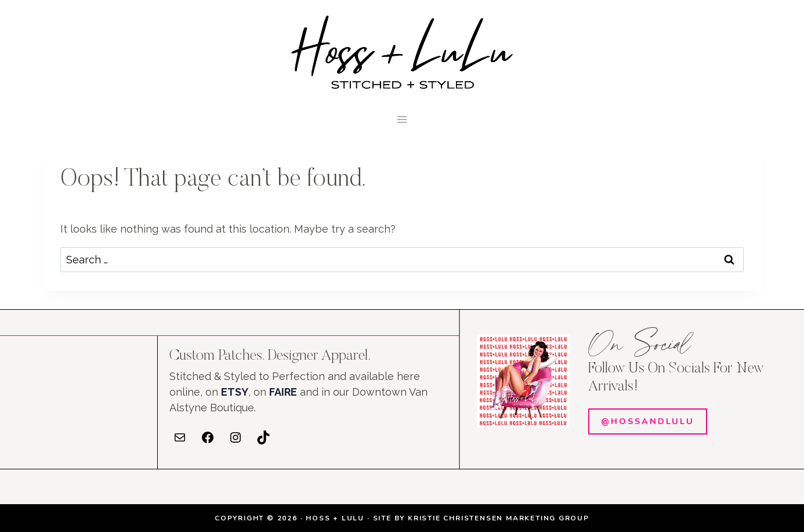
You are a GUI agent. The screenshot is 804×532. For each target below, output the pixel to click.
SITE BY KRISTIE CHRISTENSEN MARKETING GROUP (481, 518)
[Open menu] (402, 119)
